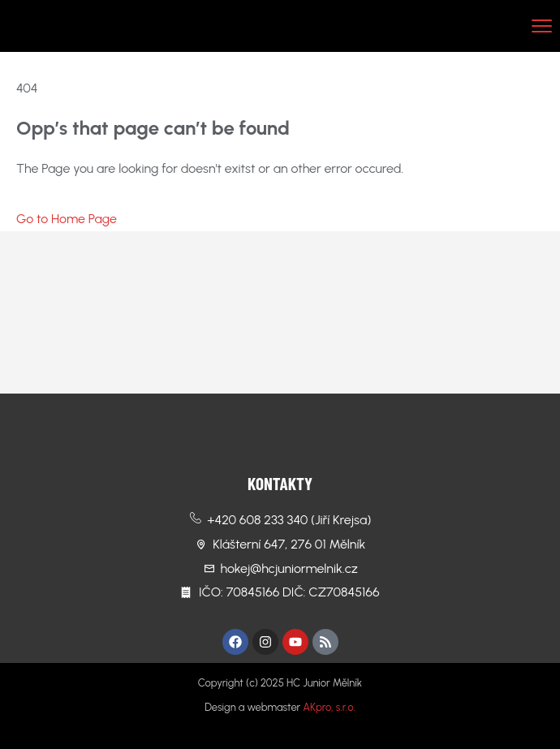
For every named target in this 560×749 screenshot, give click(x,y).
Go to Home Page (67, 219)
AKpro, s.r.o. (329, 707)
